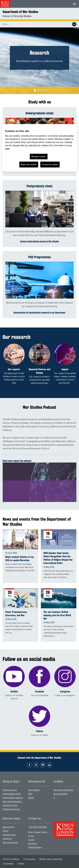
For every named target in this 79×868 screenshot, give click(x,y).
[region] (39, 148)
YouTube (14, 692)
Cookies (21, 864)
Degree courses (10, 790)
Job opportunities (10, 843)
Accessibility (8, 864)
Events (5, 831)
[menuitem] (14, 790)
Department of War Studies (20, 12)
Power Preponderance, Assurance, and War (16, 614)
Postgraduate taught (12, 794)
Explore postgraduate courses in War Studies (39, 241)
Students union (9, 835)
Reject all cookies (29, 164)
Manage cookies (39, 157)
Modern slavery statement (51, 859)
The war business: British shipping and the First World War (57, 615)
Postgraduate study (39, 186)
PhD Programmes (40, 257)
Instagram (65, 692)
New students (34, 790)
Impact (65, 369)
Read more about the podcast (17, 461)
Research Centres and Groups (40, 371)
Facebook (40, 692)
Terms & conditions (11, 859)
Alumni (31, 798)
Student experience (11, 809)
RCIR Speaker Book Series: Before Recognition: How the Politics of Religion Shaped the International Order (58, 558)
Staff (30, 794)
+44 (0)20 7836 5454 (37, 827)
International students (12, 802)
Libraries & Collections (63, 790)
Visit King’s (7, 839)
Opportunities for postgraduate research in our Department (39, 313)
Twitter (40, 731)
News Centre (8, 827)
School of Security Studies (17, 16)
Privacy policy (29, 859)
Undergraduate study (39, 113)
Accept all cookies (50, 164)
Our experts (14, 369)
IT (54, 798)
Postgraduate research (13, 798)
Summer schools (10, 805)
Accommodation (61, 794)
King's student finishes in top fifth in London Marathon (19, 559)
